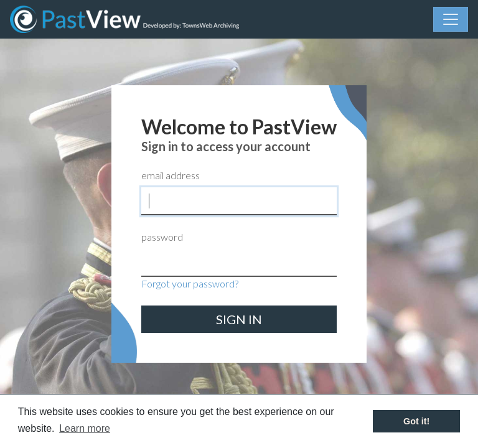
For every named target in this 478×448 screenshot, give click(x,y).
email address (171, 175)
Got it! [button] (416, 421)
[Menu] (451, 19)
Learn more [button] (85, 428)
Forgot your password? (190, 283)
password (162, 237)
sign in (239, 319)
